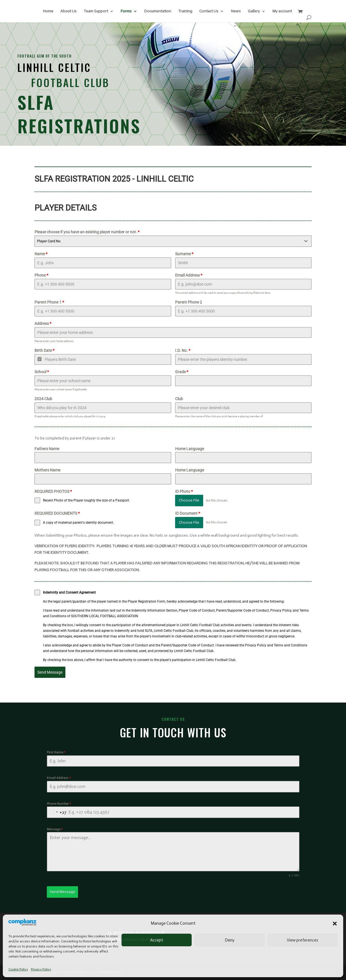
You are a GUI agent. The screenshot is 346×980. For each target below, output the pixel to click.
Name (41, 254)
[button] (335, 924)
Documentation (158, 11)
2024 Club (43, 399)
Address (43, 323)
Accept (157, 940)
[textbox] (168, 241)
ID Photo (184, 491)
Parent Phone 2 (189, 302)
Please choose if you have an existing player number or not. (87, 232)
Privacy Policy (41, 969)
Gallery (254, 11)
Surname (184, 254)
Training (185, 11)
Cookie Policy (18, 969)
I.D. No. (183, 350)
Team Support (96, 11)
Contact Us (209, 11)
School (42, 372)
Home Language (190, 449)
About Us (68, 11)
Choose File (189, 500)
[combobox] (173, 241)
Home (48, 11)
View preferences (303, 940)
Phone (41, 275)
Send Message (50, 672)
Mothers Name (47, 470)
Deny (230, 940)
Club (179, 399)
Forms (126, 11)
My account (282, 11)
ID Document (188, 513)
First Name (56, 752)
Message (55, 829)
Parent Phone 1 (49, 302)
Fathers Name (47, 449)
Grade (182, 372)
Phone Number (59, 804)
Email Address (189, 275)
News (236, 11)
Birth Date (44, 350)
